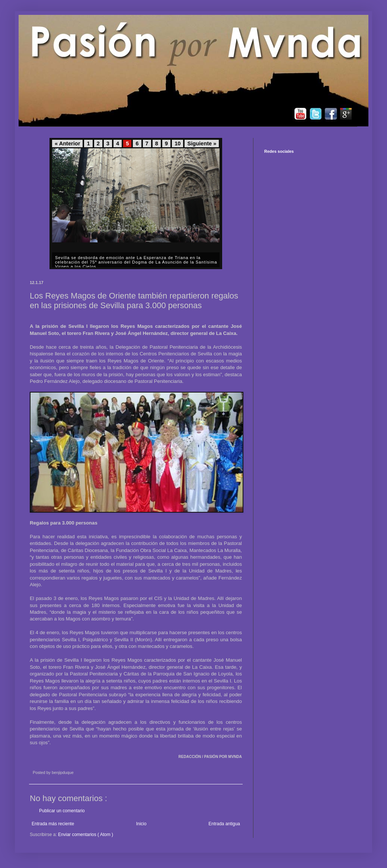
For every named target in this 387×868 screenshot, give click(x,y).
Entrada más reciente (53, 824)
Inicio (141, 824)
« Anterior (67, 143)
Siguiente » (202, 143)
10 (177, 143)
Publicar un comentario (62, 811)
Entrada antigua (224, 824)
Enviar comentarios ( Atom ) (86, 835)
